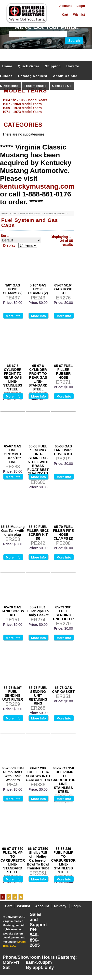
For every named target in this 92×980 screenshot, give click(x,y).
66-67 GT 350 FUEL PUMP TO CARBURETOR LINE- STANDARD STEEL (13, 860)
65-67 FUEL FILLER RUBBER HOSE (63, 372)
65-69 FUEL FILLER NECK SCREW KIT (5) (38, 533)
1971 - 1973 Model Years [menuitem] (22, 112)
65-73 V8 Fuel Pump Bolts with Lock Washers (13, 774)
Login (81, 6)
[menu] (45, 106)
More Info (13, 316)
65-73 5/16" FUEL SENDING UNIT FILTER (13, 694)
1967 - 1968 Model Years (26, 213)
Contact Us (62, 86)
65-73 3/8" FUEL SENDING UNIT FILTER (63, 613)
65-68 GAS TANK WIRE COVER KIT (63, 450)
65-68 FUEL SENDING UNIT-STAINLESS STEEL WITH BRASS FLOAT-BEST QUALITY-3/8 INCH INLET (38, 462)
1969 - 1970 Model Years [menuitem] (22, 108)
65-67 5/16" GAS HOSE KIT (63, 289)
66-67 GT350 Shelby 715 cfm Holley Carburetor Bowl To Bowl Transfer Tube (38, 858)
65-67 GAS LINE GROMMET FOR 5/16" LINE (13, 454)
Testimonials (35, 86)
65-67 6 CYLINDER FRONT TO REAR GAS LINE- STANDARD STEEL (38, 377)
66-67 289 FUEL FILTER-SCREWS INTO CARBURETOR (38, 774)
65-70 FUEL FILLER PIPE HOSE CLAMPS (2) (63, 533)
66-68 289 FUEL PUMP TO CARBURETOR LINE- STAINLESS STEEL (63, 860)
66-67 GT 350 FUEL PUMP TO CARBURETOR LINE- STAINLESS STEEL (63, 780)
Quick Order (29, 66)
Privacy (60, 906)
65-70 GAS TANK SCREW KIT (13, 611)
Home (7, 66)
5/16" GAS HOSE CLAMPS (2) (38, 289)
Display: (10, 245)
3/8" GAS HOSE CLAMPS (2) (13, 289)
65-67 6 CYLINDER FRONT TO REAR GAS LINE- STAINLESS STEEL (13, 377)
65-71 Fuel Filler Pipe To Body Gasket (38, 611)
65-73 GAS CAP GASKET (64, 690)
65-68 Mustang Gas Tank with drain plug (13, 531)
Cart (65, 15)
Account (66, 6)
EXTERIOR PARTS (54, 213)
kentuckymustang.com (37, 186)
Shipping (53, 66)
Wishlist (79, 15)
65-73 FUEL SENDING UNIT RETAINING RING (38, 695)
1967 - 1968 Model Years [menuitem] (22, 104)
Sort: (5, 236)
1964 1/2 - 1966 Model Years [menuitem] (25, 100)
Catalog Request (33, 76)
